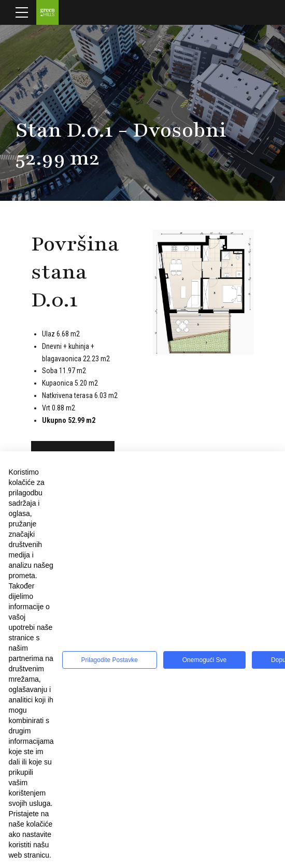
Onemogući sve (204, 660)
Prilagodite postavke (110, 660)
